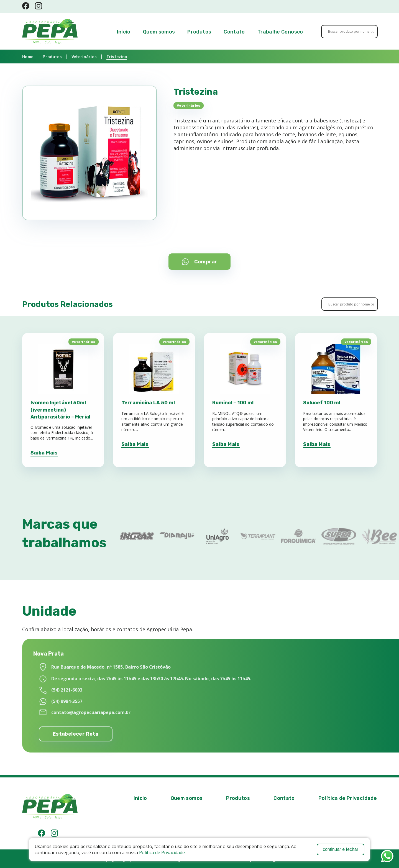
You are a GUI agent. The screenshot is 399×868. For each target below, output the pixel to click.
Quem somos (159, 32)
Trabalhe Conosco (280, 32)
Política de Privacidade (162, 852)
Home (28, 57)
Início (124, 32)
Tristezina (117, 57)
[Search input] (351, 32)
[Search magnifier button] (368, 32)
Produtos (199, 32)
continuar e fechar (341, 849)
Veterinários (84, 57)
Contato (234, 32)
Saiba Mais (44, 453)
